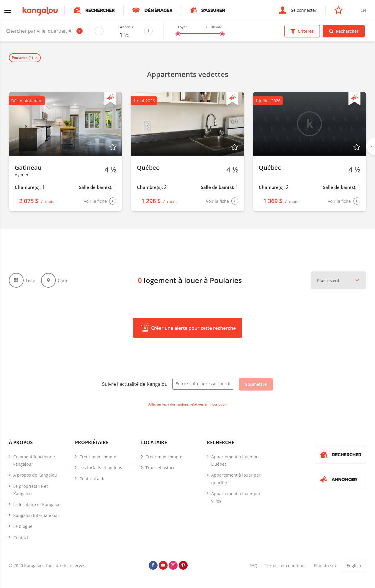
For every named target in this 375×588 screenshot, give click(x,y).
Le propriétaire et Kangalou (31, 490)
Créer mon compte (98, 457)
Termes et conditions (286, 565)
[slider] (178, 34)
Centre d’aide (92, 479)
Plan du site (326, 565)
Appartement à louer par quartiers (236, 479)
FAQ (254, 565)
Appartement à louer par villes (236, 497)
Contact (21, 537)
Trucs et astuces (162, 468)
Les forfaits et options (101, 468)
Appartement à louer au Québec (235, 460)
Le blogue (23, 526)
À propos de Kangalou (35, 475)
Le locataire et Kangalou (37, 504)
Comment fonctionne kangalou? (34, 460)
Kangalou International (36, 515)
